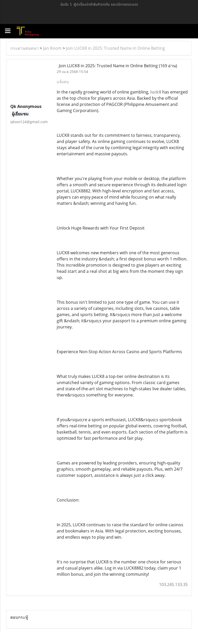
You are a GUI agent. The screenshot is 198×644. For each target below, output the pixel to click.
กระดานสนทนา (24, 48)
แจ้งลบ (63, 82)
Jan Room (52, 48)
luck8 (156, 92)
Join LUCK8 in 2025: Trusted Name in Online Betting (115, 48)
